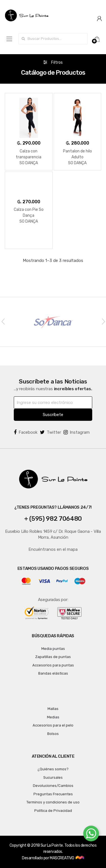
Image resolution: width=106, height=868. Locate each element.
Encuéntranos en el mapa (53, 549)
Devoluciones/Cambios (53, 786)
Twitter (50, 432)
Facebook (26, 432)
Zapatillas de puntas (53, 657)
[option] (53, 322)
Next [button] (103, 321)
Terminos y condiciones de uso (53, 802)
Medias (53, 717)
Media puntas (53, 649)
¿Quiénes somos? (53, 769)
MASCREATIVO (62, 858)
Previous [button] (3, 321)
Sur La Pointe (52, 845)
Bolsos (53, 734)
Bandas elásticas (53, 673)
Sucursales (53, 777)
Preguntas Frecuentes (53, 794)
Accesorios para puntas (53, 665)
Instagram (77, 432)
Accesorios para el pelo (53, 725)
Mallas (53, 709)
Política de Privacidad (53, 811)
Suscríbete (53, 415)
